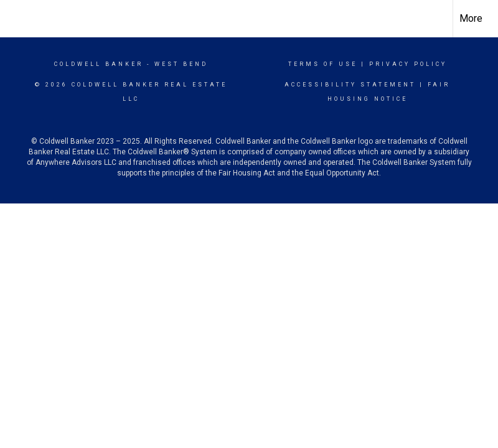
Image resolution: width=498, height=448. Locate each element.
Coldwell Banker (99, 64)
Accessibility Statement (350, 85)
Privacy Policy (408, 64)
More (471, 18)
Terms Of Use (323, 64)
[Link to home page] (16, 17)
